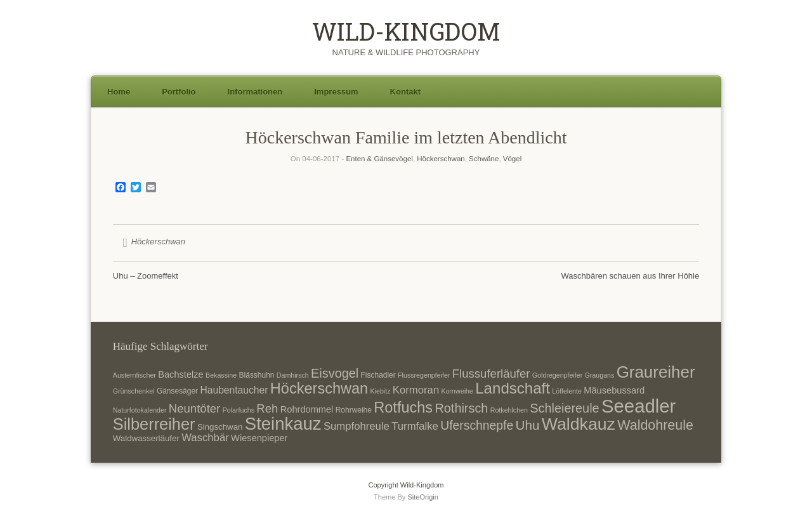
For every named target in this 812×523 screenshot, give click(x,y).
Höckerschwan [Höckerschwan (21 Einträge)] (319, 388)
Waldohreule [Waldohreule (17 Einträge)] (655, 425)
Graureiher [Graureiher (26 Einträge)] (656, 372)
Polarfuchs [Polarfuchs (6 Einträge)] (239, 410)
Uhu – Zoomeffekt (146, 276)
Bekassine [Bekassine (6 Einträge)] (221, 375)
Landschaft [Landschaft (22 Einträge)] (513, 388)
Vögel (512, 159)
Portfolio (179, 92)
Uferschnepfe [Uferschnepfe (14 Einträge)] (477, 425)
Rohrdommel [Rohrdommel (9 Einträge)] (307, 409)
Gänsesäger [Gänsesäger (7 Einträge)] (177, 391)
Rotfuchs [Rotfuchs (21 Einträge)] (403, 407)
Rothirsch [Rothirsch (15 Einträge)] (461, 408)
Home (119, 92)
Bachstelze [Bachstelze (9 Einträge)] (180, 374)
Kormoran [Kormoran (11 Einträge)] (416, 390)
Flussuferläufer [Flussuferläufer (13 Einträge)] (491, 374)
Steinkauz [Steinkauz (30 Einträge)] (283, 424)
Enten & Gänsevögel (379, 159)
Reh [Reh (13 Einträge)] (267, 408)
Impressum (336, 92)
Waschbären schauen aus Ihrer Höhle (630, 276)
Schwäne (484, 159)
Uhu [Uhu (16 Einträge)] (528, 425)
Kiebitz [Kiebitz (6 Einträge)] (381, 391)
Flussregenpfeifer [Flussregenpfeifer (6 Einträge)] (424, 375)
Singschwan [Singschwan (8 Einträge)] (220, 427)
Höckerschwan (441, 159)
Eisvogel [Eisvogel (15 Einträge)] (335, 373)
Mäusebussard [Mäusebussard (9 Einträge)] (614, 390)
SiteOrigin (423, 497)
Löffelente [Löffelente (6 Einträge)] (567, 391)
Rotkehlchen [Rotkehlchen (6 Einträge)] (509, 410)
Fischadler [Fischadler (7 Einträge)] (378, 375)
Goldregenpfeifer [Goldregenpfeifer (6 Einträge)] (557, 375)
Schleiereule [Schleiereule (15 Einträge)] (564, 408)
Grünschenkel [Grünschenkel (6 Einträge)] (134, 391)
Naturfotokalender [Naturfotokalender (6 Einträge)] (140, 410)
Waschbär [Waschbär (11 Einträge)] (205, 438)
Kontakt (405, 92)
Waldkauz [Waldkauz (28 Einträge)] (579, 424)
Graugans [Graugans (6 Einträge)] (600, 375)
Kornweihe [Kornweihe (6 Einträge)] (457, 391)
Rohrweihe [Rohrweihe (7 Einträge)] (354, 410)
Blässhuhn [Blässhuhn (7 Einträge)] (257, 375)
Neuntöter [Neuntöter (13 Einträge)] (194, 408)
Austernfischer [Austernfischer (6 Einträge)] (134, 375)
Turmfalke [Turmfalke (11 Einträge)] (415, 426)
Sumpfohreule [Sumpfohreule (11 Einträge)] (357, 426)
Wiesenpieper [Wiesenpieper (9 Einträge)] (259, 438)
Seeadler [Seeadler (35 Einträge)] (638, 406)
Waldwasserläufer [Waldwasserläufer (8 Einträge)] (146, 438)
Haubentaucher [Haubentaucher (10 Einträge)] (234, 390)
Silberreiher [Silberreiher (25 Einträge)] (154, 424)
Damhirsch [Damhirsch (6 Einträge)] (293, 375)
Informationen (255, 92)
